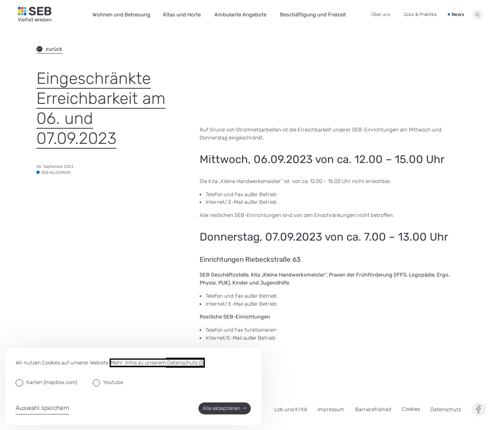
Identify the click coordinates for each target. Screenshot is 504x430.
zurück (49, 49)
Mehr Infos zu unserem (157, 363)
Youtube (113, 382)
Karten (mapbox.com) (52, 382)
